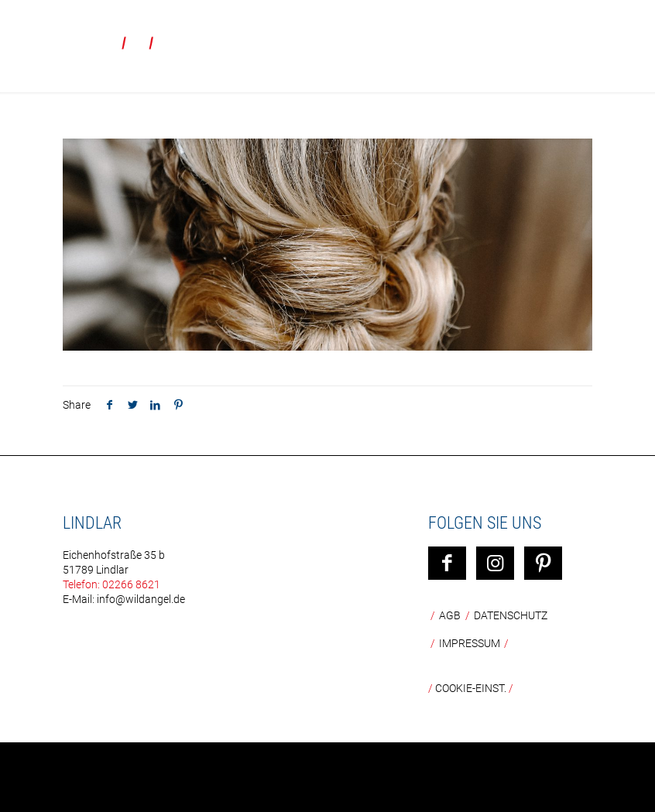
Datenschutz (511, 615)
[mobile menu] (630, 35)
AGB (450, 615)
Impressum (470, 643)
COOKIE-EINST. (471, 688)
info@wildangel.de (141, 599)
